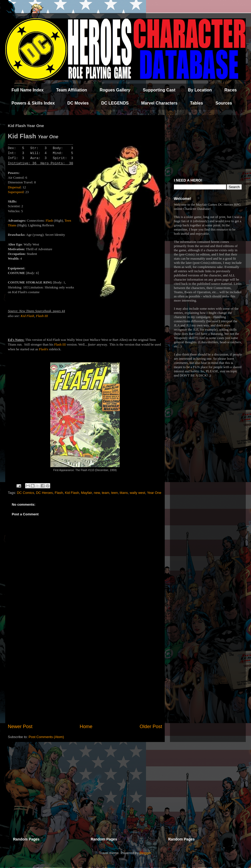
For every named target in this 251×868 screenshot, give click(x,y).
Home (86, 727)
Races (230, 90)
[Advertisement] (85, 680)
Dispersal (14, 187)
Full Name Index (28, 90)
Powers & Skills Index (33, 103)
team (105, 493)
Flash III (42, 316)
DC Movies (78, 103)
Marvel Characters (159, 103)
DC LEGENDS (115, 103)
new (97, 493)
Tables (197, 103)
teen (114, 493)
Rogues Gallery (115, 90)
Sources (224, 103)
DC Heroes (44, 493)
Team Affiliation (72, 90)
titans (124, 493)
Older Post (151, 727)
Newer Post (20, 727)
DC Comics (26, 493)
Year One (154, 493)
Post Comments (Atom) (46, 737)
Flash (49, 220)
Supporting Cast (159, 90)
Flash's (44, 349)
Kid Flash (27, 316)
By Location (200, 90)
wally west (137, 493)
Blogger (145, 853)
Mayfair (87, 493)
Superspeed (16, 192)
